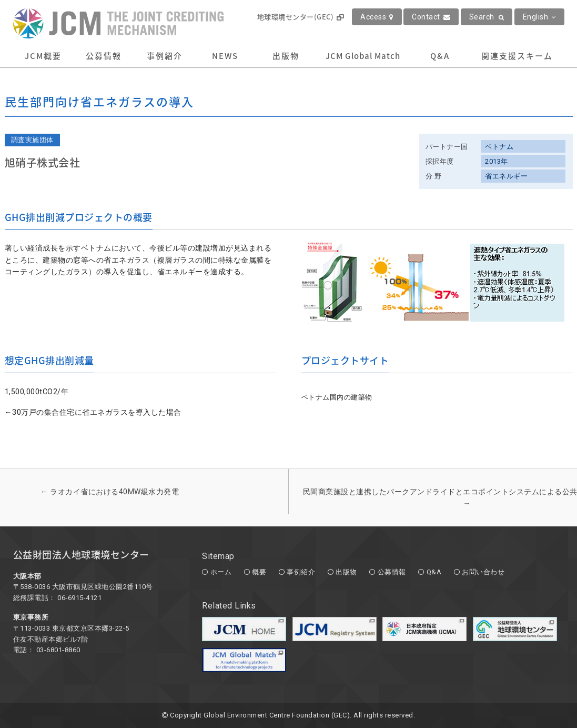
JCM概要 (43, 56)
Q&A (440, 56)
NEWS (225, 56)
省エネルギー (506, 176)
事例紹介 (165, 56)
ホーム (221, 572)
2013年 (497, 161)
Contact (431, 17)
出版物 (286, 56)
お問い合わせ (483, 572)
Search (487, 17)
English (539, 17)
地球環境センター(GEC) (301, 17)
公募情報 (104, 56)
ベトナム (499, 147)
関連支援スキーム (517, 56)
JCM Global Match (363, 56)
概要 (259, 572)
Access (377, 17)
